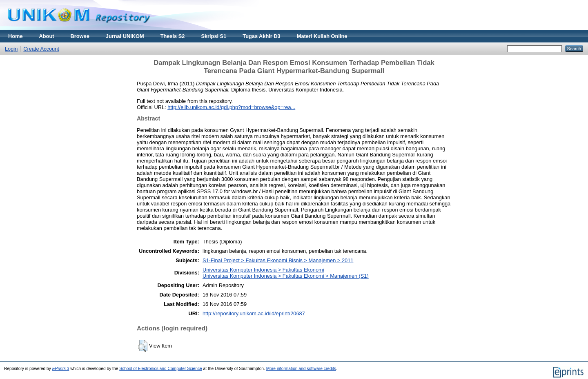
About (47, 36)
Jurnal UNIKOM (125, 36)
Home (16, 36)
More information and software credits (301, 369)
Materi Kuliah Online (322, 36)
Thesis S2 (173, 36)
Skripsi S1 (214, 36)
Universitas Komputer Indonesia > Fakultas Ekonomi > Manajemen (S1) (286, 276)
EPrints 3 (61, 369)
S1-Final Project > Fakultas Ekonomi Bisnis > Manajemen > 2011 (278, 260)
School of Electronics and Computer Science (161, 369)
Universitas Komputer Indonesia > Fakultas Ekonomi (263, 270)
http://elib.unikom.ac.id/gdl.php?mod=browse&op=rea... (231, 107)
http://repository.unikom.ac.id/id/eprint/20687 (254, 313)
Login (11, 49)
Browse (80, 36)
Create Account (41, 49)
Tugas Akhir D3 (261, 36)
